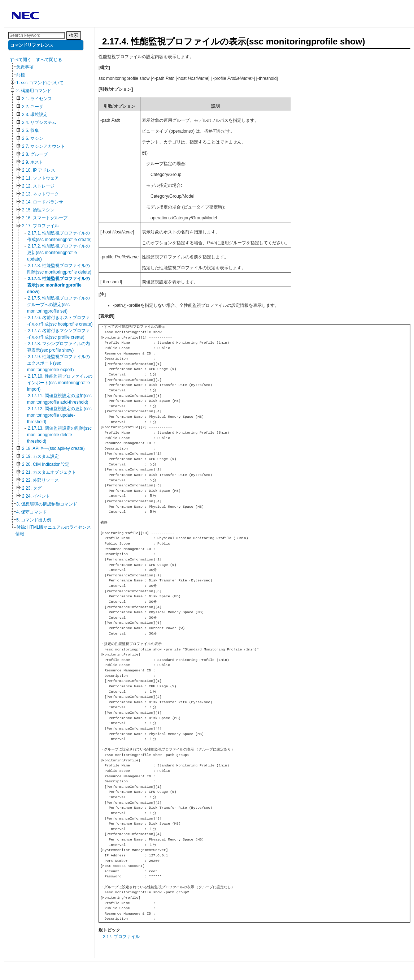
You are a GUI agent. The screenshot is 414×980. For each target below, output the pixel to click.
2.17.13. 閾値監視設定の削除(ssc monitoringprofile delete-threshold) (59, 435)
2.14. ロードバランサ (43, 202)
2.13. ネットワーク (40, 194)
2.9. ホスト (33, 162)
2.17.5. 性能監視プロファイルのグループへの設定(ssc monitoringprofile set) (58, 305)
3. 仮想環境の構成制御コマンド (47, 504)
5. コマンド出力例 (34, 520)
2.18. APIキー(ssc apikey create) (53, 448)
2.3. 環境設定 (35, 115)
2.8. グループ (35, 154)
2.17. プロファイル (40, 226)
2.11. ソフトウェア (40, 178)
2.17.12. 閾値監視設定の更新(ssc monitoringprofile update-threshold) (59, 415)
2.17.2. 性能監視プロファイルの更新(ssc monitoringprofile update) (58, 253)
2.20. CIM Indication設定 (46, 464)
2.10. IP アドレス (39, 170)
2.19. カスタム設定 (40, 456)
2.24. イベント (36, 496)
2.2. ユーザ (33, 107)
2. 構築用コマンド (34, 91)
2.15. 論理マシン (38, 210)
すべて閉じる (49, 60)
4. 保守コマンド (32, 512)
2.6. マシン (33, 138)
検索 (74, 35)
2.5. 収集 (30, 130)
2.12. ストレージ (38, 186)
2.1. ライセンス (37, 99)
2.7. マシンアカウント (43, 146)
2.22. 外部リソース (40, 480)
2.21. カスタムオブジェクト (49, 472)
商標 (21, 75)
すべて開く (21, 60)
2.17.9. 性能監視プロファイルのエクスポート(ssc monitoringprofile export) (58, 363)
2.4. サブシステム (39, 122)
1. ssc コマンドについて (40, 83)
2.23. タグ (32, 488)
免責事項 (25, 67)
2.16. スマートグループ (45, 218)
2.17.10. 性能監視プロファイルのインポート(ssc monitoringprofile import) (60, 383)
